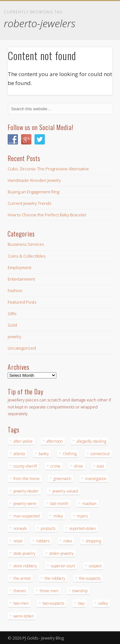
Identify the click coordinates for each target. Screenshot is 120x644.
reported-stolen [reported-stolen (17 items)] (83, 528)
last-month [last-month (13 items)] (59, 504)
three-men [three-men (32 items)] (49, 591)
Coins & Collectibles (27, 256)
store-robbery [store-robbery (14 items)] (25, 566)
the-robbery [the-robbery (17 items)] (55, 578)
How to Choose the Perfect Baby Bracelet (47, 215)
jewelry (14, 337)
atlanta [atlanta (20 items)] (19, 454)
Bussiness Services (26, 244)
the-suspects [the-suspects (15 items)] (90, 578)
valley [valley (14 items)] (103, 603)
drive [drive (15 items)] (79, 466)
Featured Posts (22, 302)
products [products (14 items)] (48, 528)
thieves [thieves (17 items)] (20, 591)
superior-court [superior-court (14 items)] (63, 566)
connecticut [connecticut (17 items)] (100, 454)
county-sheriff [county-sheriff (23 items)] (25, 466)
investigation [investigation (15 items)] (96, 479)
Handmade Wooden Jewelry (34, 180)
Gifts (12, 314)
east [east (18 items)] (100, 466)
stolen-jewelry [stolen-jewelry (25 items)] (61, 553)
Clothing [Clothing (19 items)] (70, 454)
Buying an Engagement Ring (33, 192)
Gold (12, 325)
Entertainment (21, 279)
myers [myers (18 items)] (82, 516)
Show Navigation (97, 57)
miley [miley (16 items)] (58, 516)
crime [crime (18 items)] (56, 466)
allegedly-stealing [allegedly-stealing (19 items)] (91, 441)
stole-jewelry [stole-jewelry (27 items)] (24, 553)
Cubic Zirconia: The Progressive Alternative (48, 169)
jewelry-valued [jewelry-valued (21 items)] (65, 491)
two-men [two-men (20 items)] (21, 603)
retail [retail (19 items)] (18, 541)
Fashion (15, 291)
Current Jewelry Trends (29, 203)
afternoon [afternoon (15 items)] (55, 441)
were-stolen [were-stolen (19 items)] (24, 616)
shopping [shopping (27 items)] (93, 541)
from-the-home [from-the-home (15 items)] (27, 479)
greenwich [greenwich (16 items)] (62, 479)
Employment (20, 268)
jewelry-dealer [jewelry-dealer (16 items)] (26, 491)
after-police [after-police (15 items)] (23, 441)
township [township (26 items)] (80, 591)
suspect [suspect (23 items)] (95, 566)
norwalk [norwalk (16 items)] (20, 528)
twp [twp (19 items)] (81, 603)
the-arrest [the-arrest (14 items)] (22, 578)
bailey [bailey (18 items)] (44, 454)
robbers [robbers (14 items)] (43, 541)
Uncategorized (22, 348)
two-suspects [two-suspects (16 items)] (53, 603)
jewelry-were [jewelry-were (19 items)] (25, 504)
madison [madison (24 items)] (89, 504)
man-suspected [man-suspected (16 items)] (27, 516)
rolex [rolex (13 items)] (68, 541)
